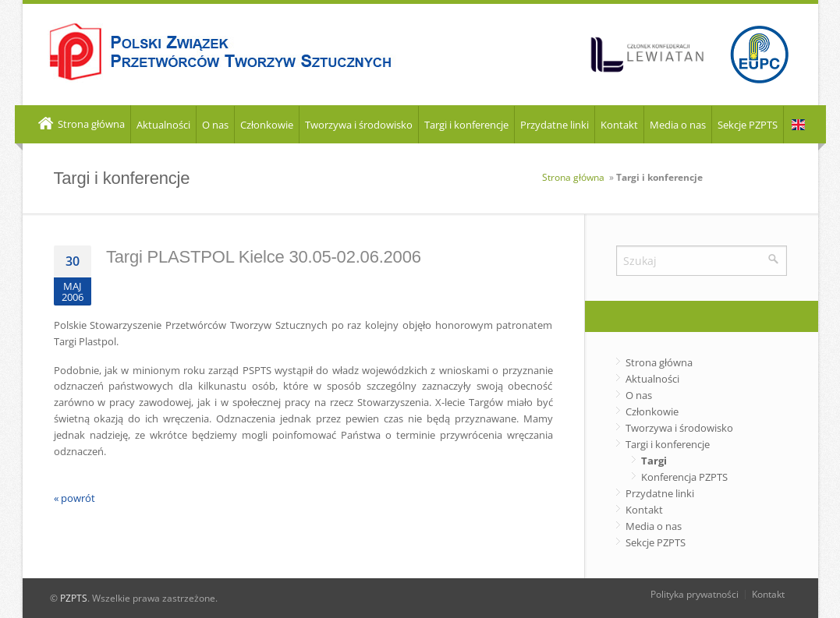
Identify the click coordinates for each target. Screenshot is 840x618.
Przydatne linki (555, 125)
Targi (654, 461)
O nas (215, 125)
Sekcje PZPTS (748, 125)
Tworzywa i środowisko (359, 125)
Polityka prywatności (695, 594)
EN (798, 125)
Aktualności (163, 125)
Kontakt (619, 125)
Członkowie (267, 125)
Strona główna (80, 125)
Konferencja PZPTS (684, 477)
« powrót (74, 498)
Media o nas (678, 125)
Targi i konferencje (466, 125)
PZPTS (74, 598)
